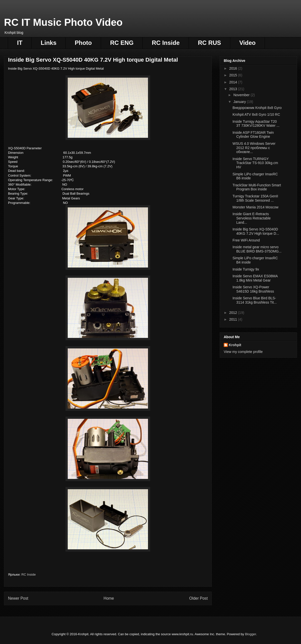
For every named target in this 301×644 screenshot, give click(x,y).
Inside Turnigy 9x (246, 269)
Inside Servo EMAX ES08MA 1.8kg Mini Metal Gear (255, 278)
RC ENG (122, 43)
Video (247, 43)
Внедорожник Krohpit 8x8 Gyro (257, 108)
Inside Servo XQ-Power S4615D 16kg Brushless (253, 289)
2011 (234, 319)
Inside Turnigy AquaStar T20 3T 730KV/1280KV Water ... (256, 124)
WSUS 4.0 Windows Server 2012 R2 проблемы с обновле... (254, 148)
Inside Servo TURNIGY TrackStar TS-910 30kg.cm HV (255, 163)
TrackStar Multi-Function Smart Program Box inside (257, 187)
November (242, 95)
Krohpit (235, 345)
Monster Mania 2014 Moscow (255, 207)
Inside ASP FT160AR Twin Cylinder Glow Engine (253, 135)
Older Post (198, 598)
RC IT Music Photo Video (63, 22)
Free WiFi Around (246, 240)
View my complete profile (243, 352)
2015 (234, 75)
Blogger (251, 634)
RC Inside (166, 43)
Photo (83, 43)
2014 (234, 82)
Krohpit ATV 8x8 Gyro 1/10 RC (256, 114)
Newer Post (18, 598)
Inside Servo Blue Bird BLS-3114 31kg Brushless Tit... (255, 300)
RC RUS (209, 43)
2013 (234, 89)
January (240, 102)
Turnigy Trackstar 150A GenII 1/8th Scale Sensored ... (255, 198)
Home (109, 598)
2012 (234, 313)
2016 (234, 68)
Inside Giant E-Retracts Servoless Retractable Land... (252, 218)
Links (49, 43)
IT (20, 43)
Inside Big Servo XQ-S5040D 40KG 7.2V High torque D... (256, 231)
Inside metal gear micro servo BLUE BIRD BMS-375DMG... (257, 249)
